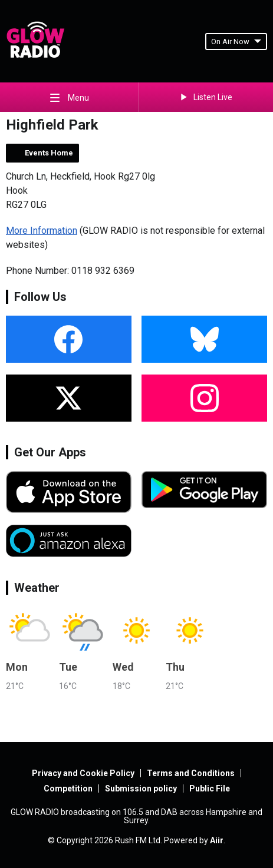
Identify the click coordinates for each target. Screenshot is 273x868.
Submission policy (141, 789)
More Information (42, 231)
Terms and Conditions (191, 773)
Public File (210, 789)
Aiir (217, 840)
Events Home (49, 153)
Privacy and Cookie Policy (83, 773)
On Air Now (236, 42)
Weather (37, 588)
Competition (68, 789)
